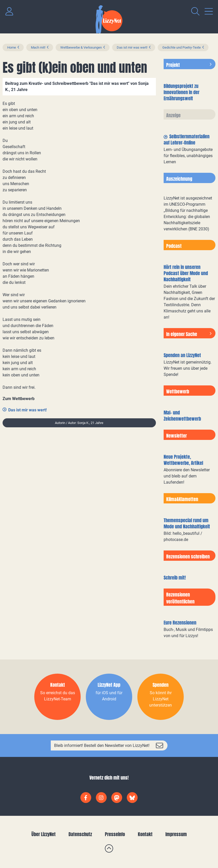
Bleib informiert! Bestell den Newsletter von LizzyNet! (102, 745)
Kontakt (145, 834)
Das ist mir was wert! (132, 47)
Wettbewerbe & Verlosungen (81, 47)
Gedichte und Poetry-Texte (182, 47)
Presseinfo (115, 834)
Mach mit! (38, 47)
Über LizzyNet (44, 834)
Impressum (176, 834)
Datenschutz (80, 834)
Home (12, 47)
